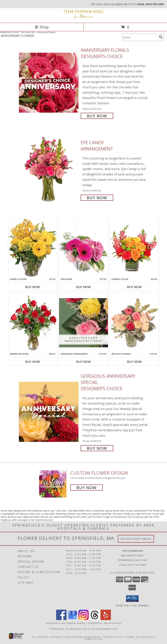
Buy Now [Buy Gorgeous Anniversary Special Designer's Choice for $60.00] (97, 448)
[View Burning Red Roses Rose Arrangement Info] (33, 323)
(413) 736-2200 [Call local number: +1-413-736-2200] (155, 4)
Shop (42, 27)
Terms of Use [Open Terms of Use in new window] (94, 639)
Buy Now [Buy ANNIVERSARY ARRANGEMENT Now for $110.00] (83, 362)
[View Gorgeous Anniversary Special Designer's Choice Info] (49, 412)
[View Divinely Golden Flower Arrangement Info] (33, 248)
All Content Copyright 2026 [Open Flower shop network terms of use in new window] (51, 637)
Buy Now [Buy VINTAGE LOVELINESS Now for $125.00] (134, 362)
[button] (132, 599)
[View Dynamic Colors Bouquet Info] (134, 248)
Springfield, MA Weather (65, 629)
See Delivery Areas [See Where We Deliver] (136, 539)
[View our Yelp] (106, 619)
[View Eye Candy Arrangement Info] (49, 170)
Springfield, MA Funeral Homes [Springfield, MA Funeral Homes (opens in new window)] (65, 623)
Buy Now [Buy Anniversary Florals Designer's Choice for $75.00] (97, 116)
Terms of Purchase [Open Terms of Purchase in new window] (140, 637)
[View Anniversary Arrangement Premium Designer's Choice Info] (83, 323)
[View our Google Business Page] (72, 619)
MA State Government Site (101, 629)
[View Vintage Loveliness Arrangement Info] (134, 323)
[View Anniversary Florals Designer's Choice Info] (49, 83)
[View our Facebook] (61, 619)
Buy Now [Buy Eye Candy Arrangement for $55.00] (97, 198)
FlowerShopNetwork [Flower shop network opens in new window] (86, 637)
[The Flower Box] (83, 18)
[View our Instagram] (83, 619)
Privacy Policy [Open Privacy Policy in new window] (114, 637)
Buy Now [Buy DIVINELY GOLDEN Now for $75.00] (33, 287)
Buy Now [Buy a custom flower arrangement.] (87, 488)
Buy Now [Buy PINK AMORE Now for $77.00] (83, 287)
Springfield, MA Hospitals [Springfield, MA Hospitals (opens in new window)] (105, 623)
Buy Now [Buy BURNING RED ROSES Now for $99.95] (33, 362)
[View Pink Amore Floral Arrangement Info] (83, 248)
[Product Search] (140, 37)
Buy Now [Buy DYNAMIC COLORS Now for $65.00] (134, 287)
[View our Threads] (95, 619)
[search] (161, 37)
